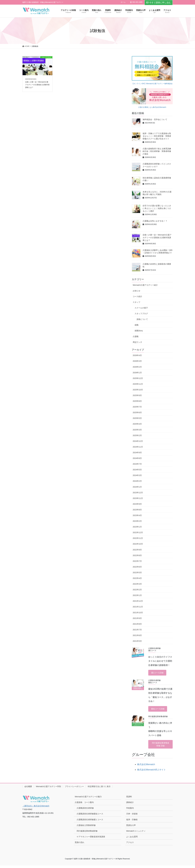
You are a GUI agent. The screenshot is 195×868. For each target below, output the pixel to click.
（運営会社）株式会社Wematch (36, 808)
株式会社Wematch (146, 767)
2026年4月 (137, 355)
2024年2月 (137, 481)
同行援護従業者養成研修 (87, 834)
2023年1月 (137, 527)
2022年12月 (138, 532)
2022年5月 (137, 573)
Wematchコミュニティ (136, 834)
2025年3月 (137, 430)
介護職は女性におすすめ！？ (155, 221)
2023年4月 (137, 515)
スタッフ (136, 302)
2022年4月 (137, 578)
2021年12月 (138, 601)
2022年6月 (137, 567)
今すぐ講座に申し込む (159, 3)
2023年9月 (137, 504)
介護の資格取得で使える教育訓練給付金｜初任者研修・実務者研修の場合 (157, 151)
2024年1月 (137, 487)
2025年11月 (138, 384)
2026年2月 (137, 367)
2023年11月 (138, 498)
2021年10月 (138, 613)
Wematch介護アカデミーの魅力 (88, 799)
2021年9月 (137, 618)
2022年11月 (138, 538)
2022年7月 (137, 561)
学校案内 (130, 811)
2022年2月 (137, 590)
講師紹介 (130, 805)
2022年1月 (137, 595)
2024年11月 (138, 447)
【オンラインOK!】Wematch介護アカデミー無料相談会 (152, 84)
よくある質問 (132, 839)
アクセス (130, 845)
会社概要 (28, 789)
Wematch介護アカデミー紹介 (145, 285)
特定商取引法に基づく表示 (99, 789)
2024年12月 (138, 441)
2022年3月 (137, 584)
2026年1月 (137, 373)
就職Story (139, 331)
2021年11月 (138, 607)
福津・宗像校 (132, 822)
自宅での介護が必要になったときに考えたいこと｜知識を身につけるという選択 (157, 208)
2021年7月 (137, 630)
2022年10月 (138, 544)
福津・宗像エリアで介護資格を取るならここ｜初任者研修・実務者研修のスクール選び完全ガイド (157, 136)
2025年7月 (137, 407)
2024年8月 (137, 458)
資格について (142, 319)
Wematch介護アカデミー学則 (48, 789)
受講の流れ (79, 845)
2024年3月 (137, 475)
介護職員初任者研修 (85, 811)
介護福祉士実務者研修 (86, 828)
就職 (136, 325)
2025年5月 (137, 418)
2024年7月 (137, 464)
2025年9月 (137, 395)
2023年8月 (137, 510)
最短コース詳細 (159, 710)
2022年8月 (137, 555)
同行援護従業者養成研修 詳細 (160, 746)
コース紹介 (137, 296)
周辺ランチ (137, 342)
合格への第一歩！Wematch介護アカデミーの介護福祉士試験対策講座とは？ (157, 237)
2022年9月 (137, 550)
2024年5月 (137, 470)
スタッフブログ (141, 314)
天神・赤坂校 (132, 816)
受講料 (129, 799)
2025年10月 (138, 390)
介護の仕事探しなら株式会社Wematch (152, 107)
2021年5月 (137, 641)
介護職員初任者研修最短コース (90, 816)
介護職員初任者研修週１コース (90, 822)
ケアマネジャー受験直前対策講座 (91, 839)
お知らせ (136, 291)
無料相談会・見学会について (155, 119)
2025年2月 (137, 435)
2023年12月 (138, 493)
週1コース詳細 (159, 673)
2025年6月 (137, 412)
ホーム (123, 2)
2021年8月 (137, 624)
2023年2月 (137, 521)
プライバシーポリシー (74, 789)
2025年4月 (137, 424)
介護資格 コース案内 (84, 805)
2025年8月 (137, 401)
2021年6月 (137, 635)
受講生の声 (131, 828)
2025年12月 (138, 378)
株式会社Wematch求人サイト (151, 772)
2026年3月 (137, 361)
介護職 (136, 336)
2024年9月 (137, 453)
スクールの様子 (141, 308)
